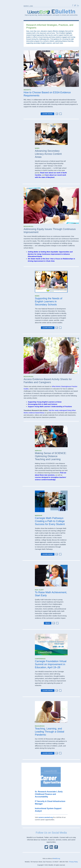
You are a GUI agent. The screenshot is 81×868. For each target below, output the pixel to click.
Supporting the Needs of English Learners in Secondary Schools (49, 301)
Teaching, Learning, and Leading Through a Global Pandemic (50, 732)
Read (48, 623)
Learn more (47, 114)
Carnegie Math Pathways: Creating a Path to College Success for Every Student (50, 521)
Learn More (48, 328)
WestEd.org (56, 858)
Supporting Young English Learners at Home (45, 402)
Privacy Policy (73, 862)
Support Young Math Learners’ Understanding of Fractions (50, 406)
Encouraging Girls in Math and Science (43, 404)
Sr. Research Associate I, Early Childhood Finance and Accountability (49, 794)
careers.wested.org (46, 817)
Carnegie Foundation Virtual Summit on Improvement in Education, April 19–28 (51, 664)
